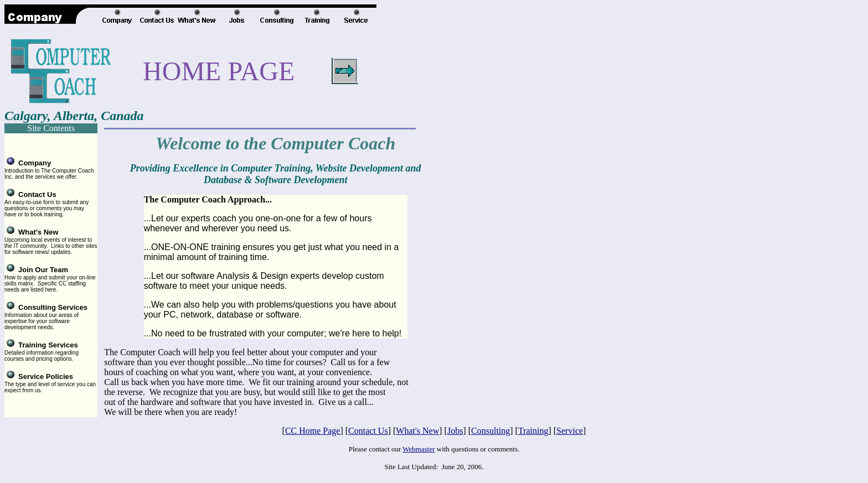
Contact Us (368, 431)
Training (533, 431)
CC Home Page (313, 431)
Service (570, 431)
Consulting (490, 431)
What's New (417, 431)
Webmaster (418, 449)
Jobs (455, 431)
